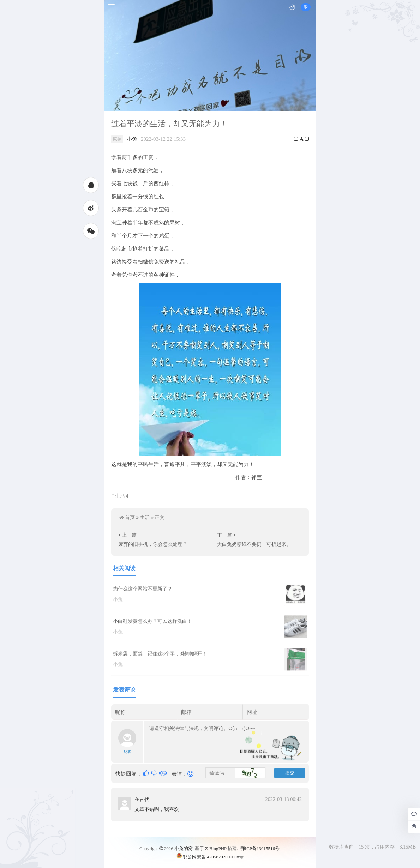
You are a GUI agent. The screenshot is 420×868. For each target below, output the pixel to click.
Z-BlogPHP (216, 848)
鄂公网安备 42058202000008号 (210, 857)
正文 (160, 517)
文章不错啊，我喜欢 (157, 809)
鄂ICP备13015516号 (260, 848)
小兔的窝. (184, 848)
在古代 (142, 799)
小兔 (132, 139)
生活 (122, 496)
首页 (130, 517)
